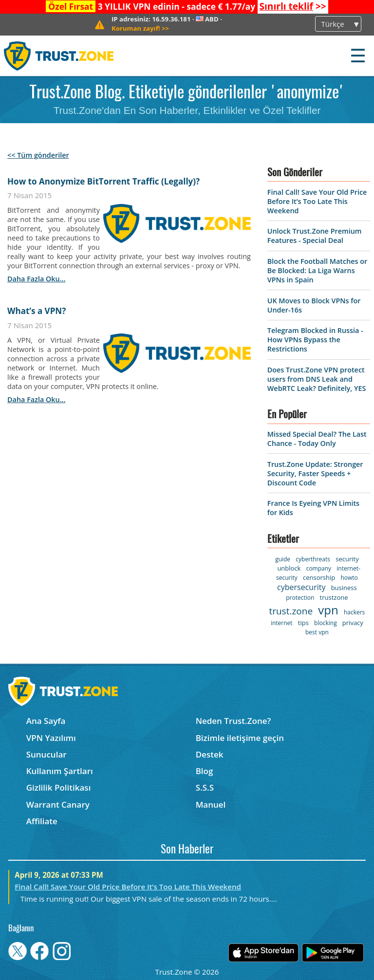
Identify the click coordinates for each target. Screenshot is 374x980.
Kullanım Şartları (60, 771)
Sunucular (47, 754)
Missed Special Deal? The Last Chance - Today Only (317, 439)
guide (283, 559)
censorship (319, 577)
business (344, 588)
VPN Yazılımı (51, 738)
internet (282, 623)
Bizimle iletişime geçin (240, 738)
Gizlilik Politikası (59, 787)
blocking (326, 623)
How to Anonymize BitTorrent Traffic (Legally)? (103, 181)
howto (349, 578)
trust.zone (291, 611)
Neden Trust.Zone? (234, 721)
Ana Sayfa (46, 721)
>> (292, 6)
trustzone (334, 597)
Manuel (211, 804)
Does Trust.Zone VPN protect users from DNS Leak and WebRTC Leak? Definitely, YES (317, 379)
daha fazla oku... (36, 279)
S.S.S (205, 787)
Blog (205, 771)
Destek (210, 754)
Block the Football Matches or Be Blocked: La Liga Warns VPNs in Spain (317, 270)
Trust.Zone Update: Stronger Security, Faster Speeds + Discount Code (315, 473)
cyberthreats (313, 559)
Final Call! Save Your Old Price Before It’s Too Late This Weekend (317, 201)
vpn (328, 610)
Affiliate (42, 821)
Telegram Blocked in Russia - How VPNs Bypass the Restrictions (315, 340)
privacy (353, 623)
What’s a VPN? (37, 311)
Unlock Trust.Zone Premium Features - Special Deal (315, 236)
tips (303, 623)
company (319, 568)
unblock (289, 568)
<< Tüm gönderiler (38, 155)
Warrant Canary (58, 804)
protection (300, 598)
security (347, 559)
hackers (354, 612)
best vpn (317, 632)
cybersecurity (301, 587)
